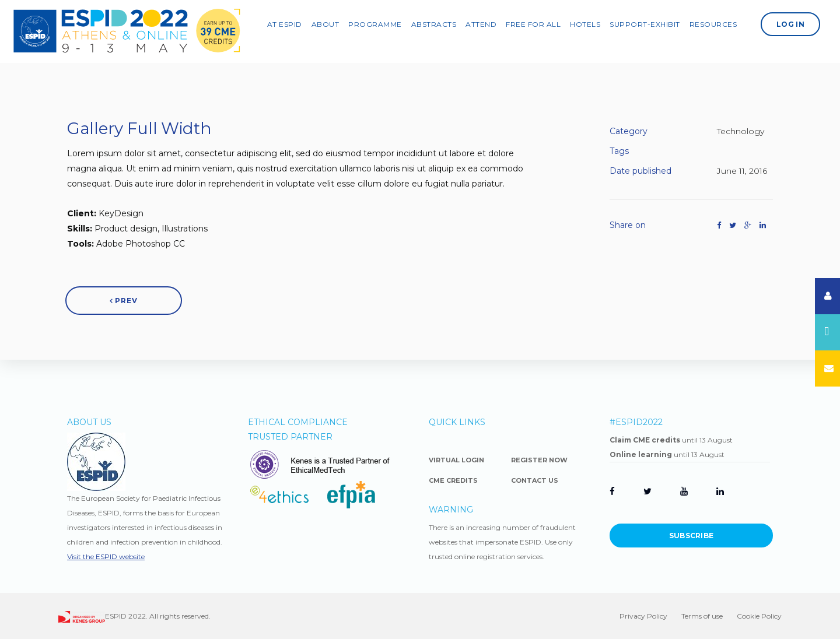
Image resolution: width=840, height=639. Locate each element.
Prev (124, 301)
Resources (720, 22)
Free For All (540, 22)
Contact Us (535, 480)
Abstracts (440, 22)
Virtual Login (456, 460)
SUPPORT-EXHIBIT (651, 22)
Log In (797, 22)
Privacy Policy (643, 616)
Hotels (591, 22)
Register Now (539, 460)
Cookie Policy (759, 616)
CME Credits (453, 480)
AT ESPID (291, 22)
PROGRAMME (381, 22)
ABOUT (332, 22)
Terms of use (702, 616)
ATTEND (487, 22)
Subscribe (692, 536)
